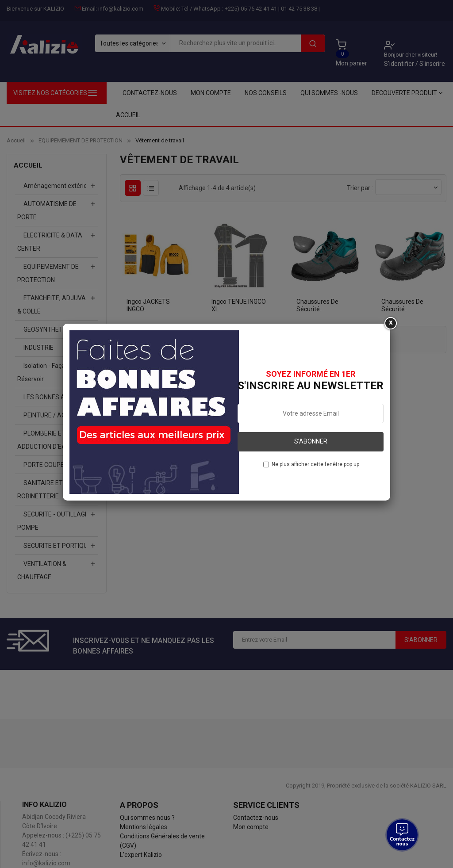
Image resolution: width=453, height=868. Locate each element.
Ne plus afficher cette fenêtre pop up (315, 464)
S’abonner (311, 441)
